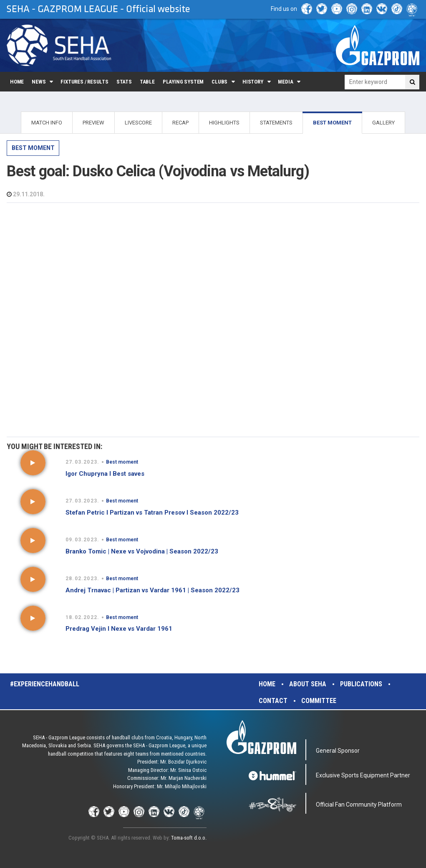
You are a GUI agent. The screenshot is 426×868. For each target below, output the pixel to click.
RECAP (180, 123)
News (39, 82)
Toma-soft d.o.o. (189, 838)
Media (285, 82)
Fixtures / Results (84, 82)
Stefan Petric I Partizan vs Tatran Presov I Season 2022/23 (152, 513)
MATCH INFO (47, 123)
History (253, 82)
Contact (273, 701)
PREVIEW (93, 123)
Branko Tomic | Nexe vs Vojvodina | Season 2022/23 (142, 551)
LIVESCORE (138, 123)
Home (17, 82)
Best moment (33, 148)
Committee (319, 701)
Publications (361, 684)
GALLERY (383, 123)
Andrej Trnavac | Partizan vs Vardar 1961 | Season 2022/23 (153, 590)
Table (147, 82)
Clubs (219, 82)
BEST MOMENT (332, 123)
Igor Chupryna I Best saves (105, 474)
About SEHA (308, 684)
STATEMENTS (276, 123)
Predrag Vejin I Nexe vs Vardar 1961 (119, 629)
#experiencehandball (45, 684)
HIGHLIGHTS (224, 123)
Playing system (183, 82)
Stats (124, 82)
